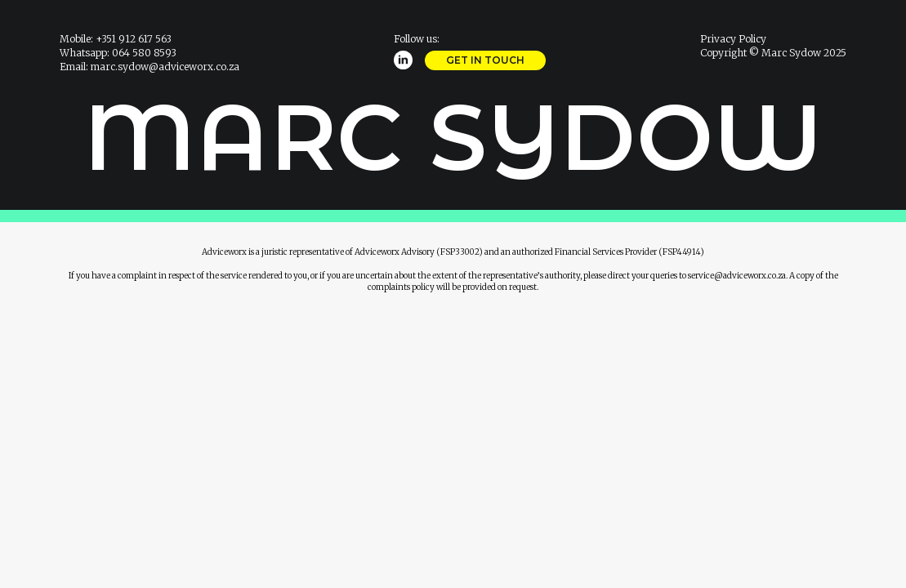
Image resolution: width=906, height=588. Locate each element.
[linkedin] (403, 60)
